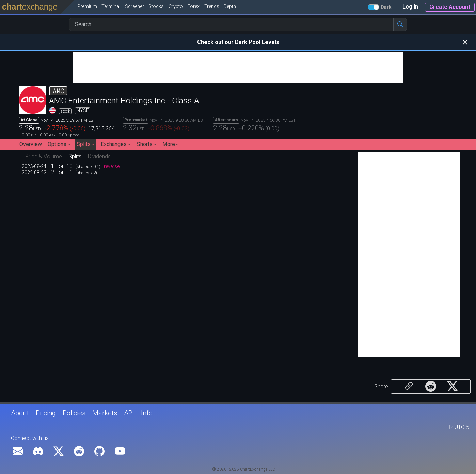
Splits (75, 156)
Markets (105, 413)
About (20, 413)
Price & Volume (44, 156)
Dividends (99, 156)
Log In (410, 7)
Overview (31, 144)
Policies (74, 413)
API (129, 413)
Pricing (46, 413)
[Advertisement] (238, 67)
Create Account (450, 7)
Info (147, 413)
